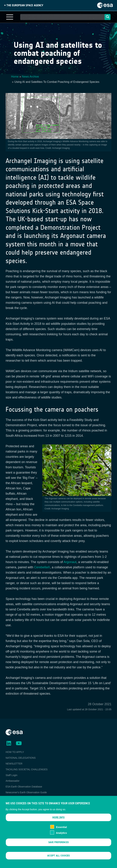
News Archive (30, 77)
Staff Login (12, 775)
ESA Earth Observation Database (24, 787)
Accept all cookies (58, 860)
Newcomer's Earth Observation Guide (26, 792)
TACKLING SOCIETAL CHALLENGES (27, 769)
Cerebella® (42, 567)
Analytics (61, 837)
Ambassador (13, 781)
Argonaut (70, 562)
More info (58, 822)
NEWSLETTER (14, 764)
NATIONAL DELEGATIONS (21, 758)
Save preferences (58, 847)
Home (15, 77)
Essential (61, 832)
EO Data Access (15, 798)
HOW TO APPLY (15, 752)
